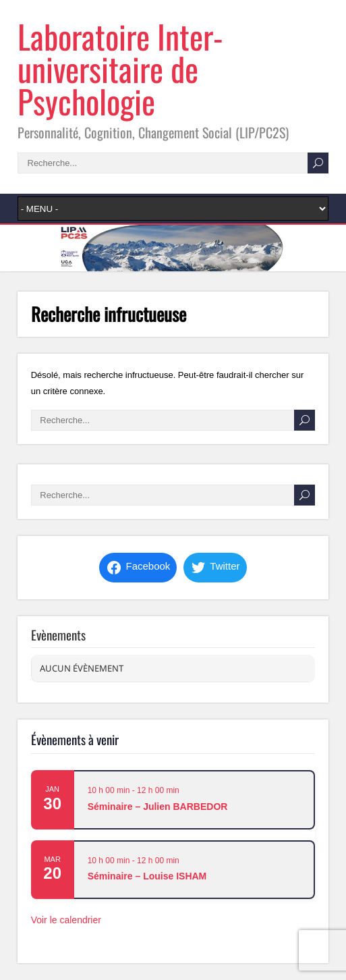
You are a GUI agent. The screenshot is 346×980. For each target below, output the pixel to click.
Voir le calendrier (66, 920)
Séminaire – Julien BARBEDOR (158, 807)
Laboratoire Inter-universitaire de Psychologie (120, 69)
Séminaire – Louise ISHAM (147, 876)
